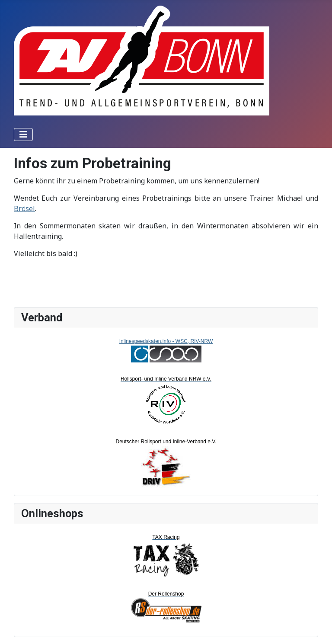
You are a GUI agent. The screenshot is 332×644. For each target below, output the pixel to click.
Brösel (24, 208)
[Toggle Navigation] (23, 135)
